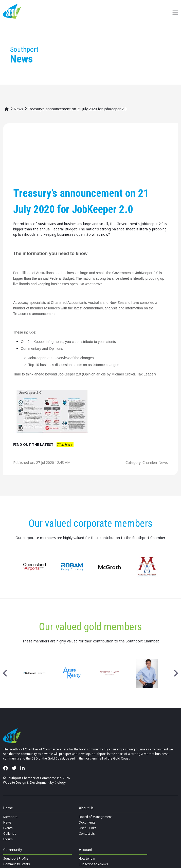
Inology (60, 783)
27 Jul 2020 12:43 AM (53, 462)
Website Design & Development (26, 783)
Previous (5, 673)
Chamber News (155, 462)
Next (176, 673)
